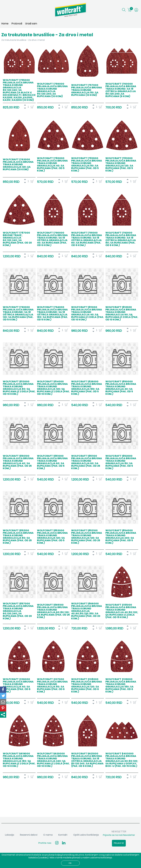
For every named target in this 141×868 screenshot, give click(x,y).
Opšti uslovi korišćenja (86, 835)
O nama (48, 835)
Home (5, 24)
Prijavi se (119, 843)
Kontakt (63, 835)
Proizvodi (17, 24)
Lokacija (9, 835)
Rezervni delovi (29, 835)
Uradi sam (31, 24)
